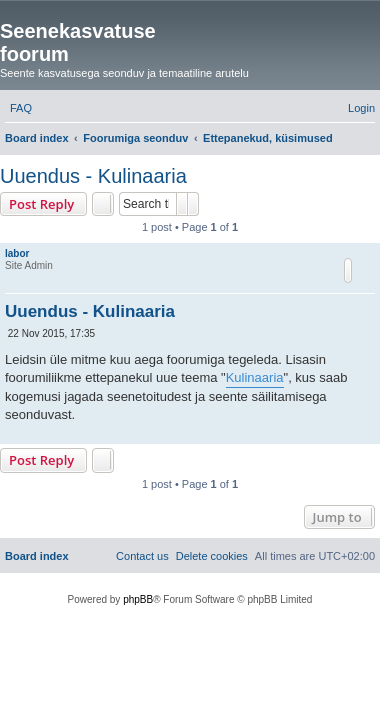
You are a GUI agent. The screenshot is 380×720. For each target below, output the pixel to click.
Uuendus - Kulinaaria (93, 176)
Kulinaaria (255, 377)
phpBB (138, 599)
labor (17, 253)
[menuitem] (21, 108)
